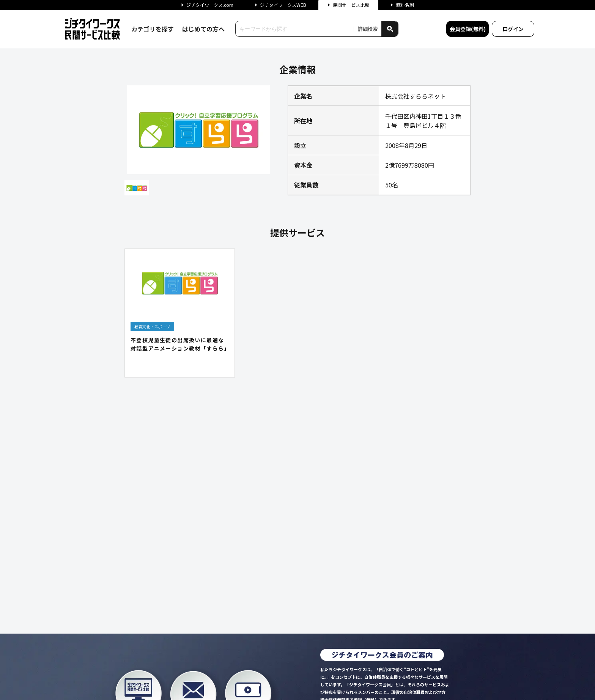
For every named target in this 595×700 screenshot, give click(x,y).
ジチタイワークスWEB (280, 5)
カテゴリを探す (153, 29)
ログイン (513, 29)
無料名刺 (402, 5)
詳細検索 (368, 29)
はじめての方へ (203, 29)
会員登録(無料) (468, 29)
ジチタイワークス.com (207, 5)
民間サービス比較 (348, 5)
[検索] (390, 29)
